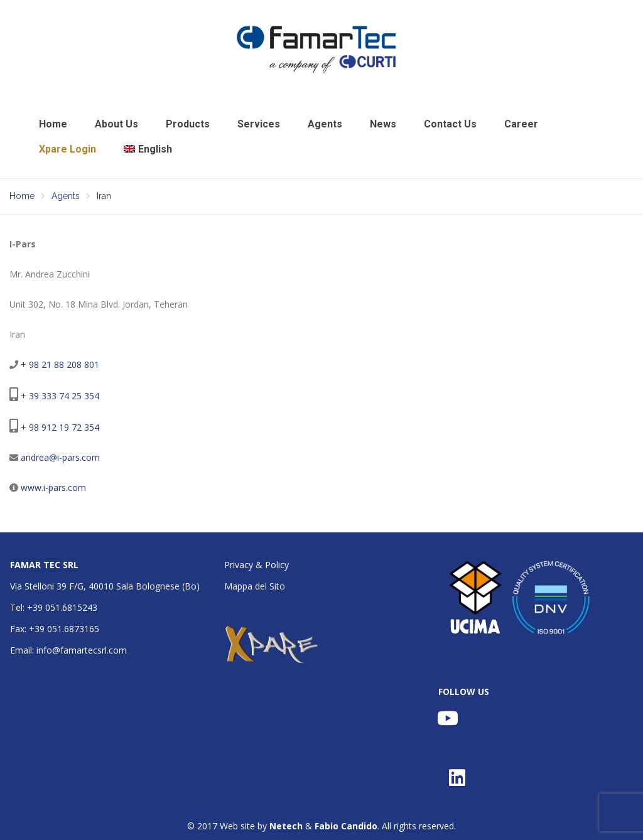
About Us (116, 124)
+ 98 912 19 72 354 (60, 427)
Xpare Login (68, 149)
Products (188, 124)
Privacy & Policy (257, 565)
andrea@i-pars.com (60, 457)
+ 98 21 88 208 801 (60, 364)
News (383, 124)
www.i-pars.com (53, 487)
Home (53, 124)
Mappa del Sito (255, 586)
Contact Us (450, 124)
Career (521, 124)
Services (259, 124)
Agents (325, 124)
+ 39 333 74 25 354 (60, 396)
